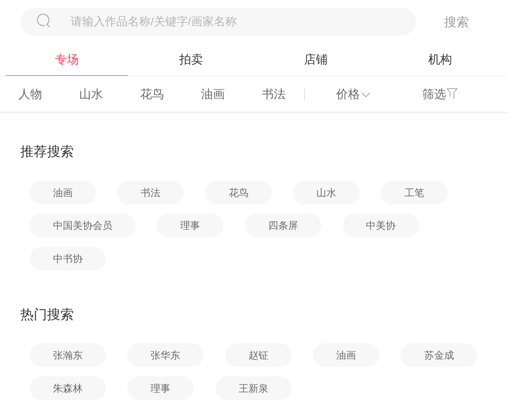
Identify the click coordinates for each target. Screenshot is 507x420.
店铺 (316, 59)
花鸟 (152, 94)
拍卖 (191, 59)
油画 (213, 94)
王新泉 (253, 388)
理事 (190, 225)
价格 (348, 94)
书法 (274, 94)
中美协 (381, 225)
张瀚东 (68, 355)
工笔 (414, 193)
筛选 (434, 94)
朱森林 (68, 388)
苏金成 (439, 355)
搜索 (456, 22)
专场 (67, 59)
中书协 (68, 259)
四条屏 (283, 225)
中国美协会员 (83, 225)
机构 (440, 59)
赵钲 (258, 355)
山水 (91, 94)
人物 (30, 94)
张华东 (165, 355)
